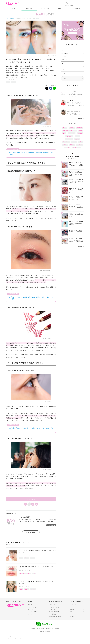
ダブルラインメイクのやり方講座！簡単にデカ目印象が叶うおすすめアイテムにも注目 (31, 298)
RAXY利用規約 (52, 614)
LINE (71, 612)
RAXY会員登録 (73, 605)
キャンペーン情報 (45, 9)
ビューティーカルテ (33, 612)
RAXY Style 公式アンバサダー (25, 574)
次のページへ (31, 499)
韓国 (64, 133)
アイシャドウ (72, 133)
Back (8, 507)
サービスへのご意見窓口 (54, 612)
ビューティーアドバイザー (34, 614)
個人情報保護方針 (40, 629)
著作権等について (50, 629)
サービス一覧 (9, 639)
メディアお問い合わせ (54, 607)
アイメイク (12, 80)
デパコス (65, 145)
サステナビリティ (27, 639)
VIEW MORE (81, 118)
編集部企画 (80, 128)
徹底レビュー (69, 136)
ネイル (63, 66)
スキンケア (64, 50)
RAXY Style (29, 9)
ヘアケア (64, 63)
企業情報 (33, 629)
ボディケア (64, 60)
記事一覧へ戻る (31, 532)
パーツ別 (74, 142)
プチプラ (77, 139)
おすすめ (27, 558)
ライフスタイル (76, 147)
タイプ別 (27, 589)
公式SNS (60, 9)
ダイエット (80, 145)
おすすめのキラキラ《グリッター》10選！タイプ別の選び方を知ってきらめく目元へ (31, 154)
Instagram (72, 609)
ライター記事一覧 (51, 525)
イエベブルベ (66, 142)
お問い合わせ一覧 (18, 639)
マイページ (31, 609)
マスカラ (33, 558)
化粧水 (81, 142)
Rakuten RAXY (13, 4)
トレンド (13, 82)
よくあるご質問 (76, 9)
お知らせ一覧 (52, 605)
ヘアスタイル (69, 139)
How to (8, 82)
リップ (34, 574)
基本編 (80, 131)
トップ (14, 9)
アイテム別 (33, 589)
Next (53, 507)
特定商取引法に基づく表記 (55, 616)
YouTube (72, 616)
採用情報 (57, 629)
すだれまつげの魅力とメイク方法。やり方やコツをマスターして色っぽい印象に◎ (31, 429)
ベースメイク (65, 53)
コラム (63, 70)
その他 (63, 73)
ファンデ (72, 145)
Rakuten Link (73, 614)
